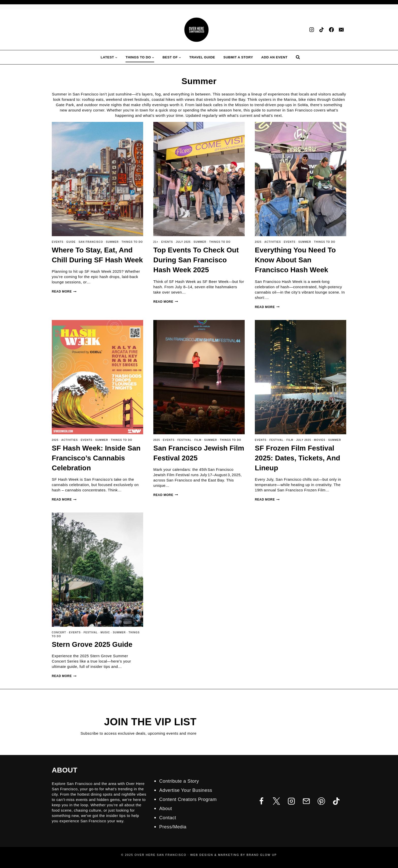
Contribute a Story (181, 781)
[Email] (341, 30)
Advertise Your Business (188, 790)
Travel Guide (202, 57)
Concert (59, 632)
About (166, 808)
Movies (320, 440)
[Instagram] (312, 30)
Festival (185, 440)
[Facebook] (331, 30)
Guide (71, 242)
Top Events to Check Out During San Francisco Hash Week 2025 (196, 260)
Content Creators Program (190, 799)
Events (58, 242)
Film (198, 440)
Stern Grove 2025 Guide (92, 644)
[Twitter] (276, 801)
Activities (273, 242)
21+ (156, 242)
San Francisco (91, 242)
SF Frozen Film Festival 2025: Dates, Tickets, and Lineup (297, 458)
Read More (64, 292)
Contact (168, 817)
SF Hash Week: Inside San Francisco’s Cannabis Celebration (96, 458)
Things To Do (132, 242)
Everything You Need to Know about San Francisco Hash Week (295, 260)
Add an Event (274, 57)
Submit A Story (238, 57)
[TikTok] (321, 30)
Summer (112, 242)
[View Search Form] (298, 57)
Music (105, 632)
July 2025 (183, 242)
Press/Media (174, 827)
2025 (258, 242)
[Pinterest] (321, 801)
